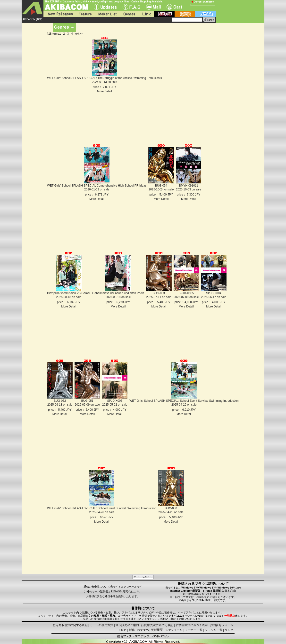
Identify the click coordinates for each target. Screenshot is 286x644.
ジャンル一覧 (214, 630)
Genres (129, 14)
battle (185, 14)
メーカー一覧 (194, 630)
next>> (78, 34)
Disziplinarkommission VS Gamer (69, 293)
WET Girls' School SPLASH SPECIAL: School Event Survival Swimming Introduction (184, 401)
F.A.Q (131, 7)
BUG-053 (159, 293)
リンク (229, 630)
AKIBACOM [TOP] (33, 19)
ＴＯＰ (122, 630)
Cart (174, 7)
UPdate (105, 7)
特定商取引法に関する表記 (70, 625)
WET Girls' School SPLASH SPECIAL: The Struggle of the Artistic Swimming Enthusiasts (105, 78)
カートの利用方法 (101, 625)
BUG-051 (87, 401)
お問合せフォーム (222, 625)
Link (146, 14)
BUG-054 (161, 186)
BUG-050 (171, 508)
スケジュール (174, 630)
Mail (153, 7)
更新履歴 (157, 630)
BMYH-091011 (189, 186)
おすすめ (143, 630)
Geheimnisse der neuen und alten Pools (118, 293)
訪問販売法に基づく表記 (157, 625)
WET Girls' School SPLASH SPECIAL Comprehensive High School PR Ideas (97, 186)
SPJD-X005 (186, 293)
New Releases (59, 14)
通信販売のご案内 (127, 625)
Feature (85, 14)
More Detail (105, 91)
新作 (132, 630)
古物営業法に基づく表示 (192, 625)
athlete (206, 14)
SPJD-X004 (214, 293)
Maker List (107, 14)
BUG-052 (60, 401)
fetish (164, 14)
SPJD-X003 (115, 401)
